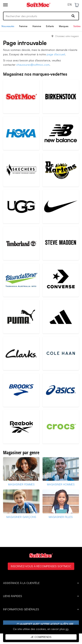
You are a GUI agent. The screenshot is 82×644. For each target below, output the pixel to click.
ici (67, 629)
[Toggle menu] (5, 5)
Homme (37, 26)
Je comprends (41, 637)
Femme (23, 26)
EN (70, 5)
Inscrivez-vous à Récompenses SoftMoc (41, 566)
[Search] (41, 16)
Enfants (50, 26)
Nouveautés (8, 26)
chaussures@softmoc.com (33, 65)
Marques (64, 26)
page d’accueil (56, 54)
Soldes (77, 26)
